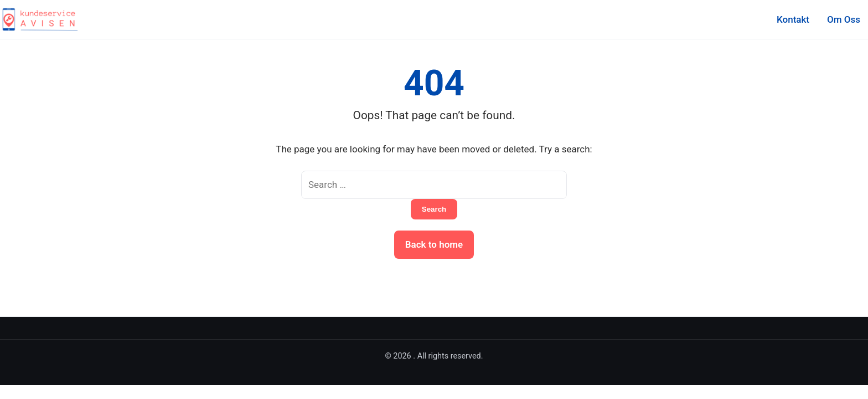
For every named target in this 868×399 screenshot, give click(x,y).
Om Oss (844, 19)
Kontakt (793, 19)
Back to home (434, 244)
